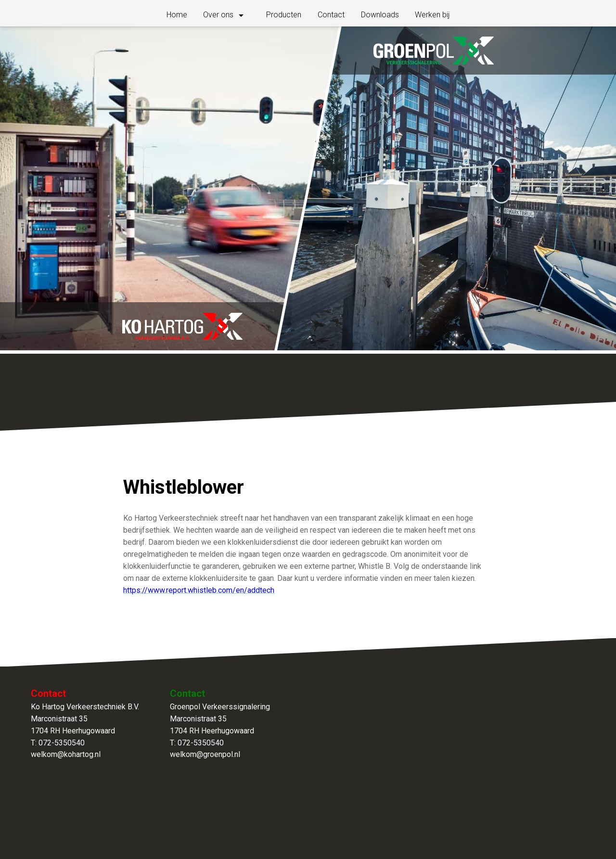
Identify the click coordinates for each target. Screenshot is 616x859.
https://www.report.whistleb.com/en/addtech (199, 590)
